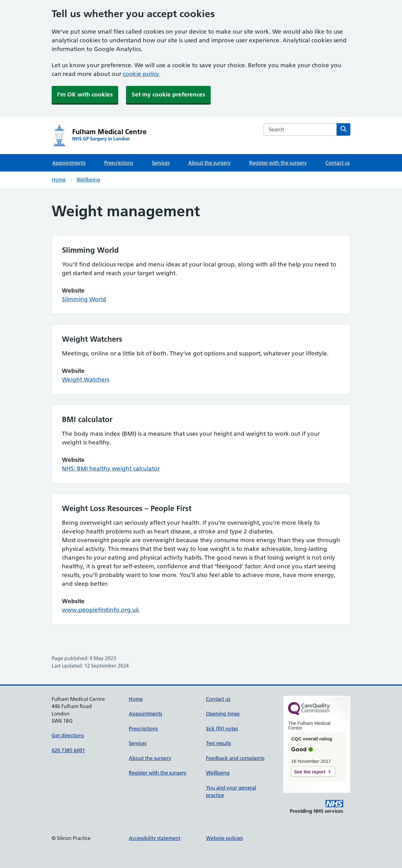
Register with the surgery (278, 163)
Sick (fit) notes (222, 729)
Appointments (69, 163)
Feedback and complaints (235, 758)
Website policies (224, 838)
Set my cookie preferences (168, 94)
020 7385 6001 (68, 750)
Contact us (338, 163)
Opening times (223, 714)
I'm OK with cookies (85, 94)
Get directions (68, 735)
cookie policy (141, 74)
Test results (218, 743)
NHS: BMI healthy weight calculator (111, 469)
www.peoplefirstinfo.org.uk (101, 610)
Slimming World (84, 299)
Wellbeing (88, 180)
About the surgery (209, 163)
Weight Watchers (86, 380)
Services (161, 163)
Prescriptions (119, 163)
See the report (310, 772)
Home (59, 180)
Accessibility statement (155, 838)
